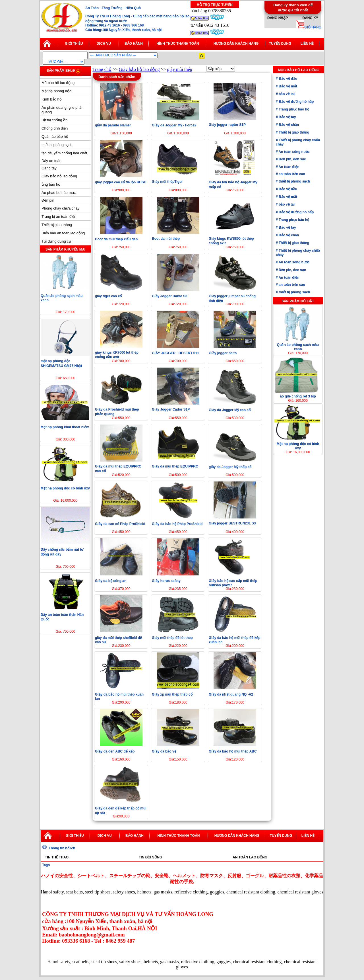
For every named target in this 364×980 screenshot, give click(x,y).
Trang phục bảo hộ (293, 109)
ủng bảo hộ (51, 184)
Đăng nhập (278, 18)
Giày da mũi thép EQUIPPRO (175, 466)
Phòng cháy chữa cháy (60, 208)
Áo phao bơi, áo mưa (59, 193)
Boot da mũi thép (166, 239)
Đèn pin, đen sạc (292, 159)
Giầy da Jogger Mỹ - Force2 (174, 125)
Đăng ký (310, 18)
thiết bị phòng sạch (57, 145)
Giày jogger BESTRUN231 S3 (232, 523)
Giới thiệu (74, 44)
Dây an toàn (51, 161)
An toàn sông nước (294, 152)
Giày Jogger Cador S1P (171, 409)
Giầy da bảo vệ (164, 751)
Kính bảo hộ (52, 99)
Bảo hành (134, 44)
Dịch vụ (104, 44)
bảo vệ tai (286, 94)
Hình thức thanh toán (178, 44)
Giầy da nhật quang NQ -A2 (231, 694)
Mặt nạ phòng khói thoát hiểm (65, 427)
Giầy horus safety (166, 581)
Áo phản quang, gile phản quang (63, 110)
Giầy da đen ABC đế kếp (115, 751)
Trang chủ (102, 69)
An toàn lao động (250, 857)
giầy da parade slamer (113, 125)
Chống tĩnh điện (55, 128)
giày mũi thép (180, 69)
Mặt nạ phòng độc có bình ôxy (65, 488)
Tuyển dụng (280, 44)
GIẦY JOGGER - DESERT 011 (175, 353)
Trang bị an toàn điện (59, 217)
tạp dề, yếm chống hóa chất (64, 153)
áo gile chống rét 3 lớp (298, 396)
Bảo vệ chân (288, 125)
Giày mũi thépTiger (167, 182)
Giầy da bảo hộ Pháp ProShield (177, 524)
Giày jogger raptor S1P (227, 125)
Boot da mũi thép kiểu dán (116, 239)
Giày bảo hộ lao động (59, 176)
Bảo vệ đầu (288, 79)
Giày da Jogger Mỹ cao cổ (230, 410)
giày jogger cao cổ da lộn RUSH (121, 182)
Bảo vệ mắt (288, 86)
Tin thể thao (57, 857)
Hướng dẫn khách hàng (236, 44)
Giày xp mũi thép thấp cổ (172, 694)
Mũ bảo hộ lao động (58, 83)
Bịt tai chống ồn (54, 120)
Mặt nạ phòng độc (56, 91)
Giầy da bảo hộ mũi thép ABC (233, 751)
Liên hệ (307, 44)
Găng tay (49, 168)
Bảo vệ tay (287, 117)
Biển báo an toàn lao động (63, 233)
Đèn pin (48, 200)
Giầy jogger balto (223, 353)
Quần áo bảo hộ (55, 137)
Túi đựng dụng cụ (56, 241)
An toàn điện (289, 167)
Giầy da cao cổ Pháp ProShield (120, 524)
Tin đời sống (150, 857)
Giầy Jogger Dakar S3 (169, 296)
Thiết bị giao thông (57, 225)
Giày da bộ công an (111, 581)
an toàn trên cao (291, 174)
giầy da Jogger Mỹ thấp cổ (230, 467)
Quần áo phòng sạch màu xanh (298, 347)
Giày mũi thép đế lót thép (172, 638)
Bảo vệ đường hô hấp (296, 102)
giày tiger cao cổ (108, 296)
